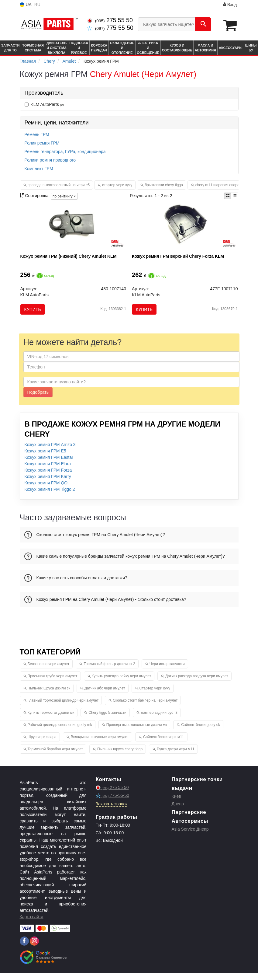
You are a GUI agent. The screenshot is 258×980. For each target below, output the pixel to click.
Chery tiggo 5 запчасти (107, 720)
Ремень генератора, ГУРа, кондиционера (65, 151)
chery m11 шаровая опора (217, 185)
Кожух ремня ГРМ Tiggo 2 (50, 496)
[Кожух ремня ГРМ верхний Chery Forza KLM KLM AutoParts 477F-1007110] (185, 228)
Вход (230, 5)
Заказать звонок (112, 811)
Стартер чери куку (155, 695)
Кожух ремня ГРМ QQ (46, 490)
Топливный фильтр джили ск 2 (109, 671)
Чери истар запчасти (167, 671)
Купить (35, 312)
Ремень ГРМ (37, 134)
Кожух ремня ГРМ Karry (48, 483)
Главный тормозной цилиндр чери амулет (63, 707)
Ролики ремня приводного (50, 160)
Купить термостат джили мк (51, 720)
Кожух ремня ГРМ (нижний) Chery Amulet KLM (71, 258)
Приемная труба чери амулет (53, 683)
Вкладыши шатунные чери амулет (100, 744)
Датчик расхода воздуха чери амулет (197, 683)
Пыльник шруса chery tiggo (120, 756)
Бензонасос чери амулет (49, 671)
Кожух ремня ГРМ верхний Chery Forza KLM (181, 258)
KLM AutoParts (44, 104)
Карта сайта (32, 924)
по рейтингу (64, 196)
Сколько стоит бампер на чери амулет (145, 707)
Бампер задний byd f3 (159, 720)
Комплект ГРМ (39, 168)
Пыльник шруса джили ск (49, 695)
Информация (205, 5)
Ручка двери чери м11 (176, 756)
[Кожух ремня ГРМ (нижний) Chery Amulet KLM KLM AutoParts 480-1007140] (73, 228)
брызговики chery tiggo (164, 185)
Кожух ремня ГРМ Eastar (49, 464)
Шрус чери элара (42, 744)
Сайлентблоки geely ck (200, 732)
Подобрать (38, 399)
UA (26, 5)
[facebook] (24, 948)
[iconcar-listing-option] (235, 196)
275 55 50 (110, 20)
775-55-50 (110, 28)
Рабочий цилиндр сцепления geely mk (60, 732)
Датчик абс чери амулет (105, 695)
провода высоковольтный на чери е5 (59, 185)
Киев (176, 803)
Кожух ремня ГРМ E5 (45, 458)
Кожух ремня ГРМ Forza (48, 477)
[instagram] (34, 948)
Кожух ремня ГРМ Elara (48, 471)
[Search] (203, 24)
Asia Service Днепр (190, 836)
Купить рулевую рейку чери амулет (122, 683)
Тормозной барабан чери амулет (55, 756)
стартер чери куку (117, 185)
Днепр (178, 811)
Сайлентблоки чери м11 (164, 744)
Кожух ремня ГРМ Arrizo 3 (50, 452)
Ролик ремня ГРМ (42, 143)
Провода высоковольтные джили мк (137, 732)
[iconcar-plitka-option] (228, 196)
